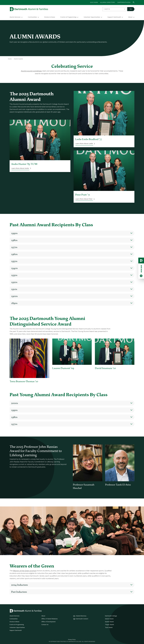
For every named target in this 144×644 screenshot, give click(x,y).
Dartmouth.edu (124, 2)
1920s (14, 282)
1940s (14, 268)
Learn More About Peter (84, 199)
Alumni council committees (31, 71)
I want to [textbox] (107, 9)
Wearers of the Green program (25, 571)
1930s (14, 275)
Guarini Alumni (109, 622)
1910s (14, 289)
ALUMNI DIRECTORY (108, 2)
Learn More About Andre (20, 168)
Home (10, 59)
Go (131, 9)
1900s (14, 296)
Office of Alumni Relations (49, 619)
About (130, 17)
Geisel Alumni (109, 619)
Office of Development (48, 622)
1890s (14, 303)
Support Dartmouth (114, 17)
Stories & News (50, 17)
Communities (32, 17)
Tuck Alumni (109, 628)
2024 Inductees (19, 585)
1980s (14, 240)
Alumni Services (15, 17)
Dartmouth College (111, 616)
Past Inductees (19, 592)
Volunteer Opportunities (92, 17)
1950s (14, 261)
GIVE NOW (94, 2)
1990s (14, 233)
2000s (15, 403)
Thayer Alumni (109, 625)
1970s (14, 247)
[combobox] (114, 9)
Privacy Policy (72, 640)
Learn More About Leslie (84, 144)
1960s (14, 254)
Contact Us (45, 625)
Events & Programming (68, 17)
